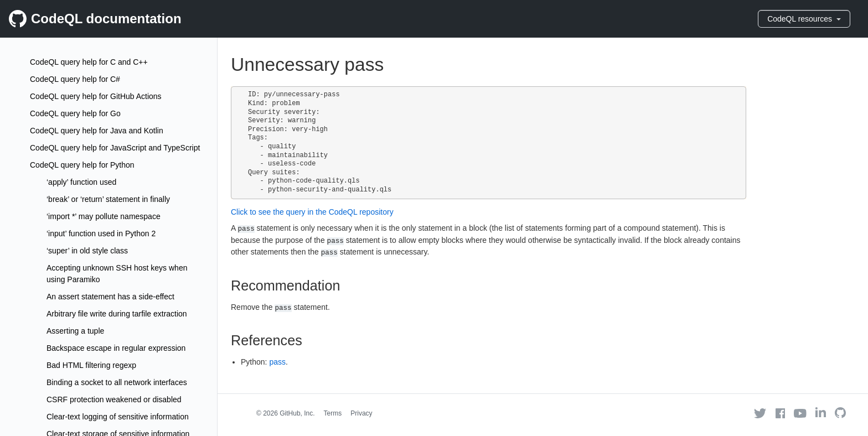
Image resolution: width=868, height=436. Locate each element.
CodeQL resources (804, 19)
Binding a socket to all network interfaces (117, 382)
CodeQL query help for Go (75, 113)
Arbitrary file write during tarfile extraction (117, 314)
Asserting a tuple (75, 331)
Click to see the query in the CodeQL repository (312, 212)
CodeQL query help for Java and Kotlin (97, 131)
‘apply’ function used (81, 182)
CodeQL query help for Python (82, 165)
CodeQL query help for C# (75, 79)
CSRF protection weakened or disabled (114, 399)
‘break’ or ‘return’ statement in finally (108, 199)
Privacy (361, 413)
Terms (333, 413)
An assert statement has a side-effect (110, 297)
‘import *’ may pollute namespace (104, 216)
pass (277, 362)
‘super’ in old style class (87, 251)
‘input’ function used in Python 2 (101, 233)
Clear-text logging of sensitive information (118, 417)
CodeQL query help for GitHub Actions (96, 96)
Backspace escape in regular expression (116, 348)
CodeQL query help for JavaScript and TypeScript (115, 148)
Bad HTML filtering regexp (91, 365)
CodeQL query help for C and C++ (89, 62)
